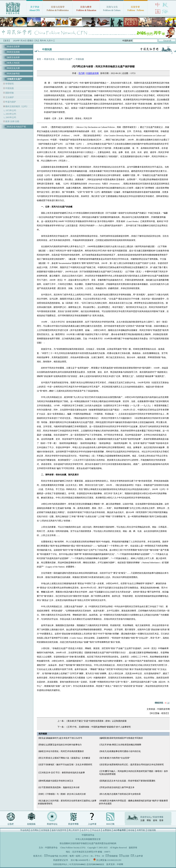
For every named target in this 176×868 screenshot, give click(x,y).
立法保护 (9, 97)
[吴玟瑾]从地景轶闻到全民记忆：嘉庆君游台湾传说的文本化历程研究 (132, 765)
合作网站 (35, 830)
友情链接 (45, 830)
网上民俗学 (74, 830)
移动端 (131, 830)
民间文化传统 (13, 52)
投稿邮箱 (113, 856)
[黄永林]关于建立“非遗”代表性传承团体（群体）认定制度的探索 (97, 721)
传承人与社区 (13, 63)
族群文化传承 (13, 57)
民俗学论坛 (52, 824)
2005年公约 (11, 117)
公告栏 (11, 824)
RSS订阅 (110, 824)
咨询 (155, 820)
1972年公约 (11, 110)
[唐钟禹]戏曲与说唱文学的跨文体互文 (56, 781)
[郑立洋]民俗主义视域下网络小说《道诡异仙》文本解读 (64, 758)
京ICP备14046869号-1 (80, 860)
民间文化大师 (13, 68)
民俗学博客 (74, 824)
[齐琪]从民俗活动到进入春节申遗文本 (117, 787)
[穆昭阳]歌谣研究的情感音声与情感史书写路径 (121, 738)
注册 (142, 820)
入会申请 (92, 824)
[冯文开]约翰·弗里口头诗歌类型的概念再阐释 (120, 745)
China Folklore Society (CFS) (73, 848)
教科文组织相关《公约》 (17, 106)
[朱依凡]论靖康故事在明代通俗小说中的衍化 (120, 751)
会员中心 (86, 830)
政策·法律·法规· (12, 121)
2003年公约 (11, 114)
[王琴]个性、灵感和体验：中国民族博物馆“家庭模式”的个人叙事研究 (99, 727)
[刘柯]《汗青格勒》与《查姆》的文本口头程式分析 (62, 794)
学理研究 (9, 84)
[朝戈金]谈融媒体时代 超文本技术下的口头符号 (60, 738)
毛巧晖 (82, 73)
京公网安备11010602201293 (109, 860)
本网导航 (141, 830)
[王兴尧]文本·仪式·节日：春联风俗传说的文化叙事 (62, 773)
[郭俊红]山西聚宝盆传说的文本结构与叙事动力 (60, 745)
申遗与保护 (10, 102)
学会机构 (24, 830)
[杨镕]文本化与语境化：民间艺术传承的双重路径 (61, 751)
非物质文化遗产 (65, 59)
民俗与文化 (49, 59)
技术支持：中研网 (115, 864)
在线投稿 (31, 824)
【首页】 (7, 41)
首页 (39, 59)
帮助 (149, 820)
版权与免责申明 (59, 830)
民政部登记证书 (61, 860)
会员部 (126, 856)
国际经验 (9, 93)
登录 (161, 820)
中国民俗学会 (51, 848)
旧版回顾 (152, 830)
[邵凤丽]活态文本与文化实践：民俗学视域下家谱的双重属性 (127, 781)
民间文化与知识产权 (17, 127)
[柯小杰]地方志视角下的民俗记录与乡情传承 (120, 794)
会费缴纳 (107, 830)
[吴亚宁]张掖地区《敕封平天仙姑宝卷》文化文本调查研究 (65, 765)
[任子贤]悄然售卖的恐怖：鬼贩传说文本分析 (59, 787)
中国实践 (9, 88)
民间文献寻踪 (13, 74)
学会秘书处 (53, 856)
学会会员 (96, 830)
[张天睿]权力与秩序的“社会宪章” (115, 758)
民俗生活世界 (13, 47)
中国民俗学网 (92, 73)
